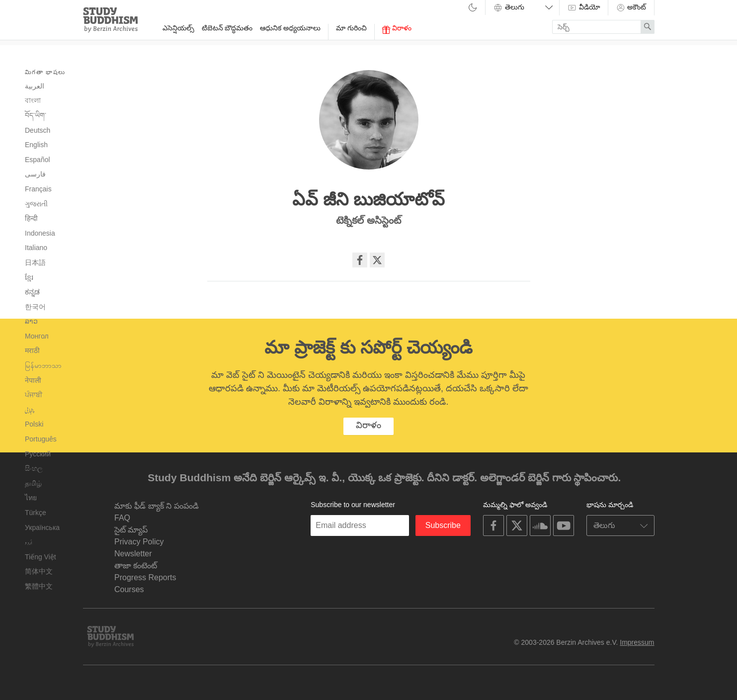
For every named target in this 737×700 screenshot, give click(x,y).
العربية (35, 86)
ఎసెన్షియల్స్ (178, 28)
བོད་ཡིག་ (36, 115)
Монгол (37, 336)
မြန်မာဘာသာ (43, 365)
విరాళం (397, 29)
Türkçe (36, 513)
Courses (129, 589)
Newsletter (133, 554)
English (36, 145)
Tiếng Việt (41, 557)
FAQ (122, 518)
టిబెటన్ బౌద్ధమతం (227, 28)
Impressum (637, 642)
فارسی (35, 174)
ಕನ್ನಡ (32, 292)
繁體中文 (39, 586)
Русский (38, 454)
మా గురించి (351, 28)
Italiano (36, 248)
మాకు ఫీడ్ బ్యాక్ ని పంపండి (157, 506)
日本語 (35, 262)
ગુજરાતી (36, 204)
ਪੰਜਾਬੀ (34, 395)
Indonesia (40, 233)
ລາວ (31, 321)
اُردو (29, 542)
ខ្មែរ (29, 277)
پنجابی (30, 410)
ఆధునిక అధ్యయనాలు (290, 28)
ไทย (31, 498)
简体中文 (39, 571)
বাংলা (33, 100)
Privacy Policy (139, 542)
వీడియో (584, 7)
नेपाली (33, 380)
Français (38, 189)
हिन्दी (31, 218)
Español (38, 160)
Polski (34, 424)
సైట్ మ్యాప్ (131, 530)
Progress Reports (145, 577)
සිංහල (34, 468)
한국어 (35, 307)
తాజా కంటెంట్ (136, 566)
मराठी (32, 350)
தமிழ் (33, 483)
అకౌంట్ (631, 7)
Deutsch (38, 130)
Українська (42, 527)
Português (41, 439)
